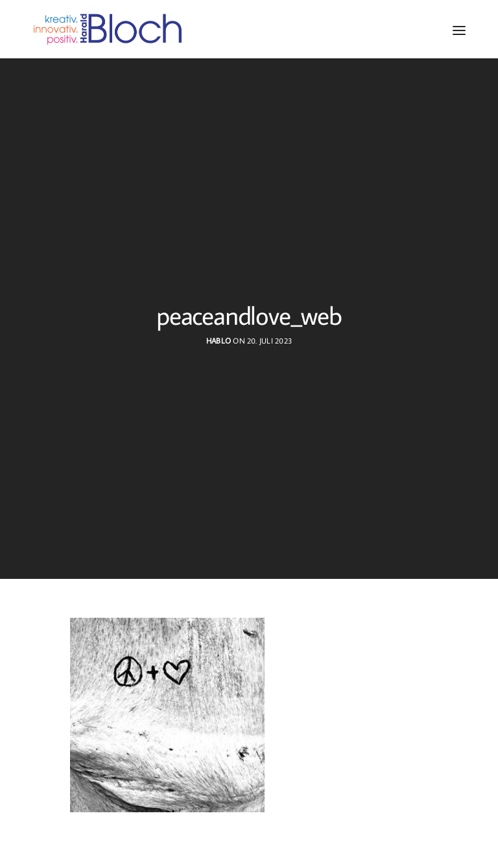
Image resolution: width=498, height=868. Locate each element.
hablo (219, 341)
